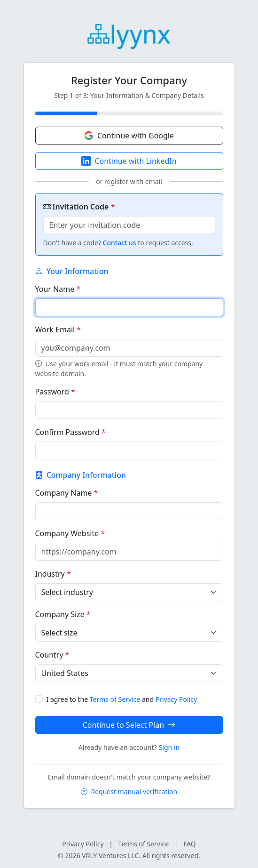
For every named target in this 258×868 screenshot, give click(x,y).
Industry (53, 574)
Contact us (120, 243)
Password (55, 392)
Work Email (58, 330)
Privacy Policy (176, 699)
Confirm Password (70, 432)
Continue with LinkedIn (129, 161)
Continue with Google (129, 136)
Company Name (67, 493)
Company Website (70, 533)
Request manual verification (129, 792)
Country (52, 655)
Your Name (58, 289)
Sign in (169, 747)
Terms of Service (115, 699)
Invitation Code (79, 207)
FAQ (190, 844)
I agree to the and (122, 699)
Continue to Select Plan (129, 725)
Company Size (63, 614)
